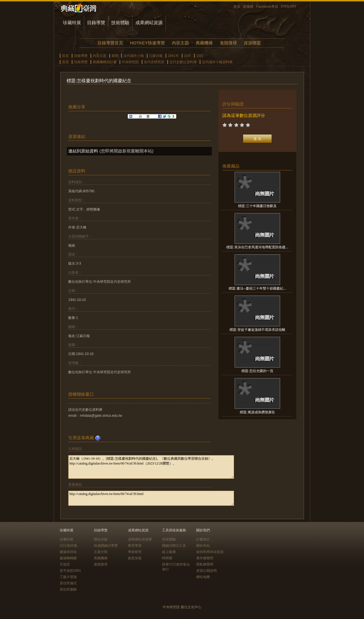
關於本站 (203, 546)
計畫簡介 (203, 539)
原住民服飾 (68, 589)
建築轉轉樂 (68, 558)
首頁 (237, 7)
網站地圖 (203, 577)
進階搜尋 (228, 43)
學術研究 (135, 552)
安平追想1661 (70, 571)
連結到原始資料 (83, 151)
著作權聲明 (205, 558)
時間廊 (167, 558)
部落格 (248, 7)
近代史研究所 (154, 62)
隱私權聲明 (205, 564)
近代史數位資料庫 (183, 62)
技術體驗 (120, 23)
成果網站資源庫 (140, 539)
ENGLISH (288, 6)
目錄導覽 (96, 23)
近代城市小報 (134, 56)
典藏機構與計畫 (105, 62)
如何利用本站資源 (210, 552)
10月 (188, 56)
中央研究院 (130, 62)
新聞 (115, 56)
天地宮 (65, 564)
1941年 (173, 56)
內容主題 (180, 43)
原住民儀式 (68, 583)
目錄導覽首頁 (110, 43)
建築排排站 (68, 552)
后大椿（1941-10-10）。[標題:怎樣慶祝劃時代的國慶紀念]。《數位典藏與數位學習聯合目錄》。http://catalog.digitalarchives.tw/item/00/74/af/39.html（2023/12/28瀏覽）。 (151, 467)
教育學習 (135, 546)
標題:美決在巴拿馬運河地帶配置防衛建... (257, 247)
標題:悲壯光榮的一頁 (257, 371)
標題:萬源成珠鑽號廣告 (257, 412)
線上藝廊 (169, 552)
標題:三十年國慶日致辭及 (257, 206)
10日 (200, 56)
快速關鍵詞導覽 (106, 546)
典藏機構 (204, 43)
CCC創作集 (69, 546)
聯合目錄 (101, 539)
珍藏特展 (72, 23)
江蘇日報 (156, 56)
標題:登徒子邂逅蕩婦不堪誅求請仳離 (257, 330)
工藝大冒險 (68, 577)
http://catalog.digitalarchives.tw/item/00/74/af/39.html (151, 498)
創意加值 (135, 558)
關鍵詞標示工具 (174, 546)
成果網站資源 (149, 23)
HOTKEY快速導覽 (147, 43)
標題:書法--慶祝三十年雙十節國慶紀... (257, 288)
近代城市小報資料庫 (217, 62)
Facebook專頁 (267, 7)
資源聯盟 (252, 43)
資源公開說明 (206, 571)
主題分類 (101, 552)
